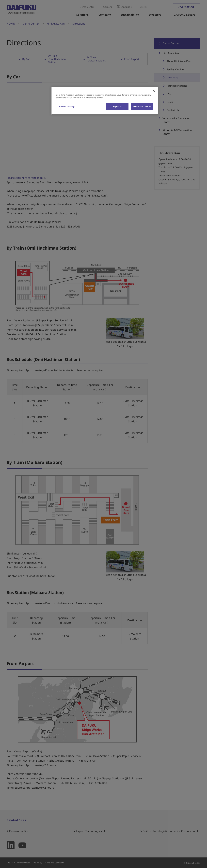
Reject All (117, 107)
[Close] (154, 91)
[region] (105, 101)
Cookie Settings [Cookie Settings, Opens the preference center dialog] (67, 107)
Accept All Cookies (142, 107)
